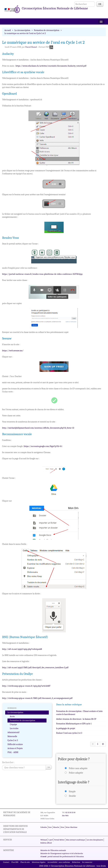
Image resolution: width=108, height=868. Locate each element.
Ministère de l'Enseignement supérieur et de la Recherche (62, 853)
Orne (63, 827)
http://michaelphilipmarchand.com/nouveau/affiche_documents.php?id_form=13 (38, 428)
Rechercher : (8, 762)
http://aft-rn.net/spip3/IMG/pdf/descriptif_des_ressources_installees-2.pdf (35, 668)
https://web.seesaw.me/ (13, 351)
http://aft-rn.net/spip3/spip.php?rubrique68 (22, 649)
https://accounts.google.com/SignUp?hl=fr (43, 446)
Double (72, 796)
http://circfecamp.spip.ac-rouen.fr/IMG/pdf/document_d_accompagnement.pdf (37, 698)
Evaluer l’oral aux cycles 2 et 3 (69, 733)
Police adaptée (76, 773)
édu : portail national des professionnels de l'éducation (62, 857)
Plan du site (25, 862)
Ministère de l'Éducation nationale (53, 850)
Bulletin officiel (46, 843)
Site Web (65, 816)
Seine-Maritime (72, 827)
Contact (6, 862)
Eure (50, 827)
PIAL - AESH (13, 752)
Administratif (13, 732)
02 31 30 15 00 (70, 812)
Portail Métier (59, 840)
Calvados (44, 827)
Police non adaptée (78, 768)
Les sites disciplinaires (95, 840)
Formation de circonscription (47, 30)
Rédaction (76, 862)
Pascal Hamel (31, 47)
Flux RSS (15, 862)
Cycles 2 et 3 (13, 740)
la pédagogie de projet (66, 728)
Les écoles (14, 728)
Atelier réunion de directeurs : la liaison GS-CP (76, 719)
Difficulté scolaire (15, 744)
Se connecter (87, 862)
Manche (56, 827)
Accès (12, 716)
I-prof (51, 840)
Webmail (44, 840)
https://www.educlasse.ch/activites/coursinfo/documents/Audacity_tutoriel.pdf (51, 66)
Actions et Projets (15, 748)
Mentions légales (39, 862)
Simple (72, 791)
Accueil (8, 30)
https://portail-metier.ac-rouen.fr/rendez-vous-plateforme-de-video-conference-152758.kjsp (42, 274)
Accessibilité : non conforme (59, 862)
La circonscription (22, 30)
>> (49, 767)
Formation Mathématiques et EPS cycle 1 (74, 724)
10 (103, 744)
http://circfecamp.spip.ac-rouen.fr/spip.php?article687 (26, 686)
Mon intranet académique (76, 840)
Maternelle (12, 736)
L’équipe (13, 724)
